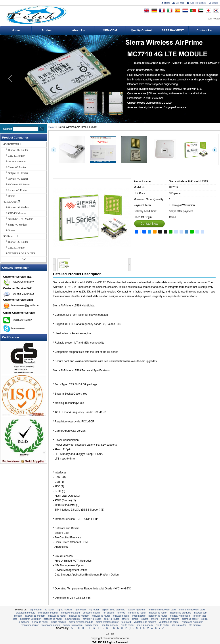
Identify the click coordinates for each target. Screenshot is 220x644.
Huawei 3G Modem (35, 616)
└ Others (9, 196)
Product (47, 30)
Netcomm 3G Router (30, 619)
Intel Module (139, 616)
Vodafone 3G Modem (145, 622)
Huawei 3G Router (57, 616)
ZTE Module (195, 625)
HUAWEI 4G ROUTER (158, 613)
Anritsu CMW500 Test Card (162, 610)
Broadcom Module (25, 613)
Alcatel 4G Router (137, 610)
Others (125, 619)
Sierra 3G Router (190, 619)
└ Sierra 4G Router (15, 167)
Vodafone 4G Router (192, 622)
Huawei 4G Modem (79, 616)
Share (136, 232)
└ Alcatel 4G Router (15, 190)
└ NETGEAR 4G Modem (18, 219)
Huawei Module (121, 616)
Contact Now (149, 224)
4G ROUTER (11, 144)
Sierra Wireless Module (81, 622)
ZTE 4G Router (179, 625)
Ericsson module (92, 613)
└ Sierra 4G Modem (15, 225)
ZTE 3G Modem (110, 625)
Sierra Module (58, 622)
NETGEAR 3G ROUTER (158, 616)
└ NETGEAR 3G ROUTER (20, 253)
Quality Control (141, 30)
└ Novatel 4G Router (16, 179)
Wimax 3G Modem (73, 625)
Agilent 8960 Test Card (114, 610)
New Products (72, 619)
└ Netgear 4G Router (16, 173)
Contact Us (204, 30)
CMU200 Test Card (71, 613)
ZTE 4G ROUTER (163, 625)
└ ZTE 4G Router (14, 156)
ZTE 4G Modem (145, 625)
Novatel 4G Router (92, 619)
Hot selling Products (181, 613)
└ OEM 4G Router (15, 161)
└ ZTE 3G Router (14, 248)
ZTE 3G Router (128, 625)
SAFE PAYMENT (173, 30)
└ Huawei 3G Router (16, 242)
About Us (78, 30)
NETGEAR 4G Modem (180, 616)
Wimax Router (92, 625)
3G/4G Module (65, 610)
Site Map (180, 3)
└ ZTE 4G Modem (15, 213)
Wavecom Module (51, 625)
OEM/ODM (110, 30)
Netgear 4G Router (53, 619)
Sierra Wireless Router (107, 622)
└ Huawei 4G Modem (16, 207)
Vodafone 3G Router (169, 622)
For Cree (121, 613)
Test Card (126, 622)
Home (167, 3)
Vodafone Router (30, 625)
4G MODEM (11, 202)
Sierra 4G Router (40, 622)
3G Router (9, 236)
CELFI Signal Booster (48, 613)
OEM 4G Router (111, 619)
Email (215, 3)
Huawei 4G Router (101, 616)
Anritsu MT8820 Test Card (192, 610)
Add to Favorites (198, 3)
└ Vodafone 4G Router (17, 184)
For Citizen (109, 613)
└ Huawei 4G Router (16, 150)
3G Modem (36, 610)
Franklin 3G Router (137, 613)
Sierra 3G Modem (170, 619)
